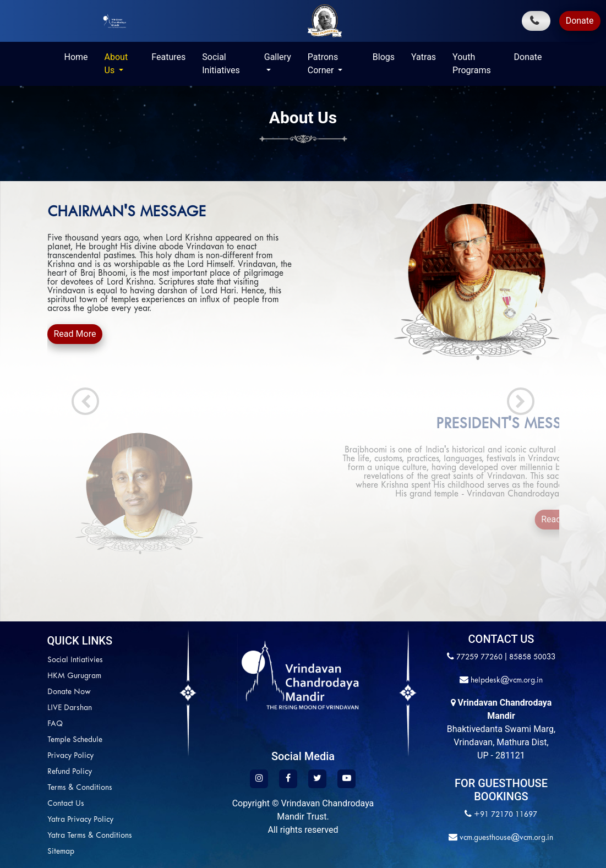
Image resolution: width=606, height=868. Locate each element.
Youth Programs (472, 64)
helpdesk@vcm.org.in (506, 681)
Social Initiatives (221, 64)
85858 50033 (532, 657)
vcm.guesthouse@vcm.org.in (505, 838)
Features (168, 57)
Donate (580, 21)
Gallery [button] (278, 57)
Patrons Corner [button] (323, 64)
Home (76, 57)
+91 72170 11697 (506, 815)
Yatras (424, 57)
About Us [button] (116, 64)
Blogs (384, 57)
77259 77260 (479, 657)
